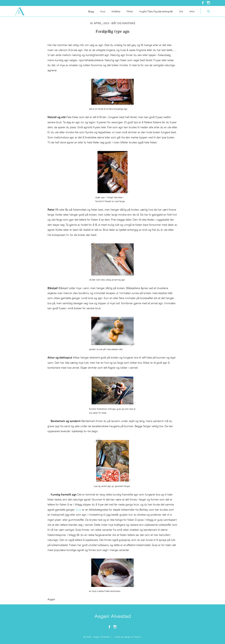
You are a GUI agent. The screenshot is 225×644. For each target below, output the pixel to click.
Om (181, 11)
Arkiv (192, 11)
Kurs (103, 11)
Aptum (138, 637)
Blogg (91, 11)
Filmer (130, 11)
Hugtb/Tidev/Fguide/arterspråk (156, 11)
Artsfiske (116, 11)
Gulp (79, 509)
